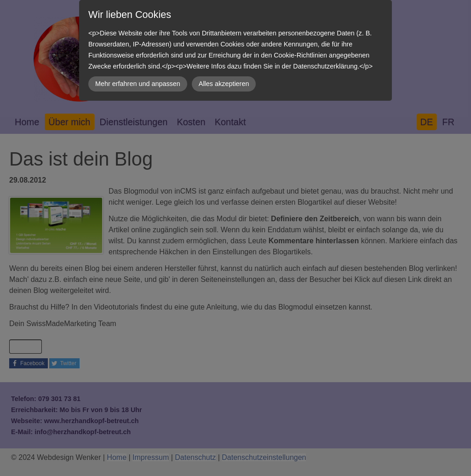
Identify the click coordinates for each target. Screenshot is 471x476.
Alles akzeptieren (224, 84)
